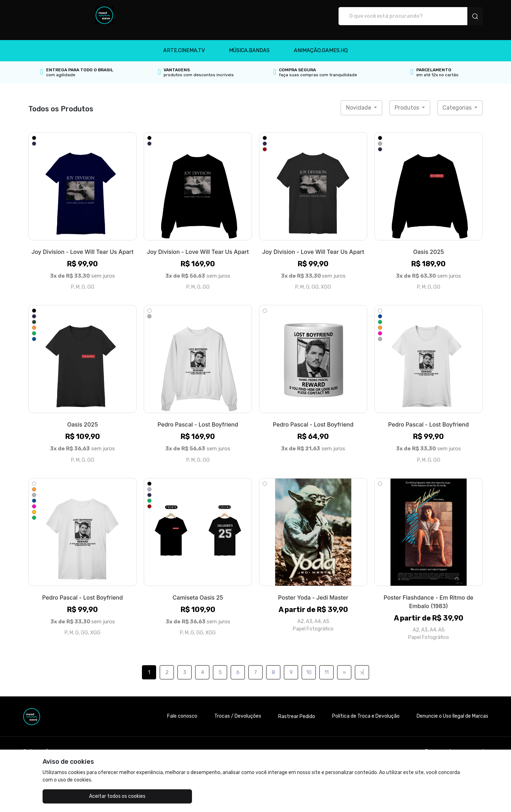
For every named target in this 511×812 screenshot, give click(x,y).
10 (309, 665)
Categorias (458, 100)
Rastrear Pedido (297, 709)
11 (326, 665)
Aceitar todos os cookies (78, 796)
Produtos (408, 100)
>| (362, 665)
